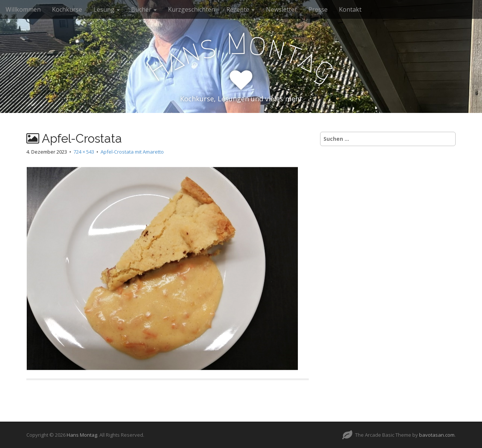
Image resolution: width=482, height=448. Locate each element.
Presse (318, 9)
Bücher (144, 9)
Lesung (107, 9)
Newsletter (281, 9)
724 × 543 (84, 152)
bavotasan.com (437, 435)
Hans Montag (82, 435)
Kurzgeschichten (191, 9)
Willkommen (23, 9)
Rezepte (240, 9)
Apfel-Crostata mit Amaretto (132, 152)
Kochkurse (67, 9)
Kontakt (350, 9)
